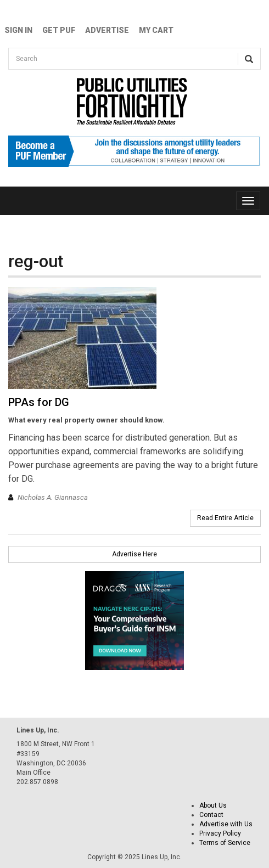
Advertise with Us (226, 824)
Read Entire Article (225, 518)
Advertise (107, 30)
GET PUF (59, 30)
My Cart (156, 30)
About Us (213, 805)
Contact (211, 815)
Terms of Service (225, 843)
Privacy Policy (220, 833)
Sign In (18, 30)
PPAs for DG (39, 402)
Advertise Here (134, 554)
